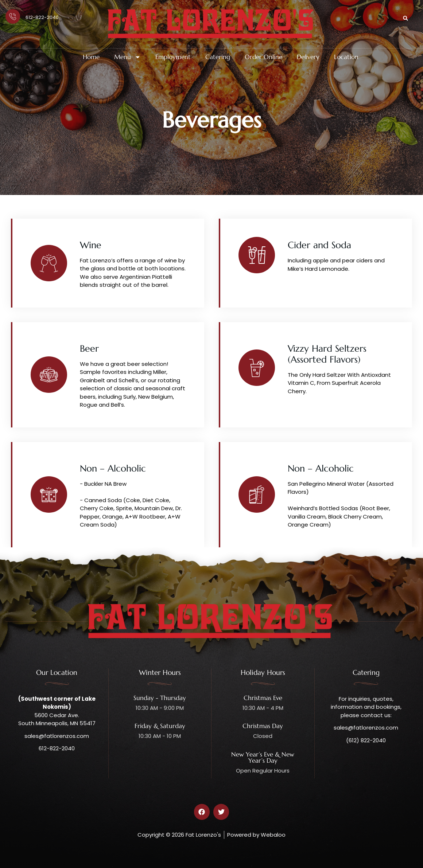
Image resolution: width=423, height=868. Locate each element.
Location (346, 57)
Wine (91, 245)
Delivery (308, 57)
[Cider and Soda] (257, 255)
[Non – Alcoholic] (49, 494)
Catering (218, 57)
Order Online (263, 57)
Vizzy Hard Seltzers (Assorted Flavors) (327, 354)
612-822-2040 (42, 17)
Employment (173, 57)
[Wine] (49, 263)
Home (91, 57)
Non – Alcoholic (113, 468)
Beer (89, 349)
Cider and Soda (319, 245)
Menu (127, 57)
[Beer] (49, 375)
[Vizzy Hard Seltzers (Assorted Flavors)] (257, 368)
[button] (405, 18)
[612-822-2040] (13, 16)
